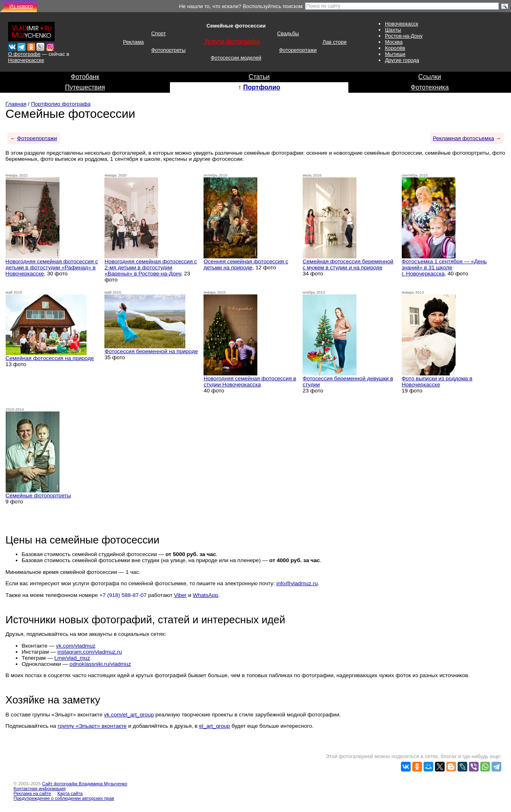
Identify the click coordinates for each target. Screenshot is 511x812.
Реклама (133, 42)
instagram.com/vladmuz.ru (90, 652)
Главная (16, 104)
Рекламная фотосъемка (463, 138)
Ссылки (430, 77)
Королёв (395, 48)
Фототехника (430, 87)
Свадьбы (288, 33)
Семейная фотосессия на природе (50, 358)
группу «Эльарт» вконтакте (92, 726)
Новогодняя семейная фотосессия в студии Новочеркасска (250, 381)
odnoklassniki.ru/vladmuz (100, 664)
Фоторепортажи (298, 50)
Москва (394, 42)
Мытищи (395, 54)
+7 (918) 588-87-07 (123, 595)
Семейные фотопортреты (38, 496)
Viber (180, 595)
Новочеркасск (401, 24)
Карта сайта (70, 793)
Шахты (393, 30)
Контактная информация (40, 789)
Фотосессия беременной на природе (151, 351)
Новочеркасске (26, 60)
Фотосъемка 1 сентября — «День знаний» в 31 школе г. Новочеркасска (444, 267)
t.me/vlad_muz (72, 658)
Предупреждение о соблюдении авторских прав (64, 798)
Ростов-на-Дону (404, 36)
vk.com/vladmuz (75, 646)
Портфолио (262, 87)
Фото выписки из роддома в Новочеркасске (437, 381)
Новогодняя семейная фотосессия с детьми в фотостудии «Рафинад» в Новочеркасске (52, 267)
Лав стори (334, 42)
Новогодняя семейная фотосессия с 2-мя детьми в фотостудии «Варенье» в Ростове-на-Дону (151, 267)
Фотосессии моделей (236, 58)
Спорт (159, 33)
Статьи (259, 77)
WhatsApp (206, 595)
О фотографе (24, 54)
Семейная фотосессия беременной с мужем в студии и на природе (348, 264)
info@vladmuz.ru (297, 583)
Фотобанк (85, 77)
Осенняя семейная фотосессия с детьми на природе (246, 264)
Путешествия (85, 87)
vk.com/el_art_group (129, 715)
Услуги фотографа (232, 42)
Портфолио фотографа (61, 104)
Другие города (402, 60)
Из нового (21, 6)
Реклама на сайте (33, 793)
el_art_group (214, 726)
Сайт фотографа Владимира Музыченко (85, 784)
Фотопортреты (169, 50)
